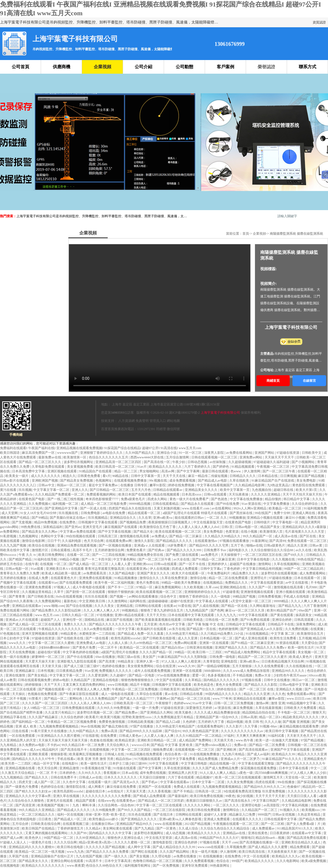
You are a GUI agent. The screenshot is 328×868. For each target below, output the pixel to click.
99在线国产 (263, 513)
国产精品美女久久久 (34, 861)
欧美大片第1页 (307, 490)
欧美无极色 (184, 712)
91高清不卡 (94, 861)
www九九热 (76, 852)
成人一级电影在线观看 (118, 694)
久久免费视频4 (39, 504)
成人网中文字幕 (139, 847)
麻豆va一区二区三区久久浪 (245, 610)
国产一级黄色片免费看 (22, 787)
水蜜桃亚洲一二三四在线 (97, 634)
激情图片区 (40, 550)
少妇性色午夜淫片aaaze (291, 675)
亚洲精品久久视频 (289, 689)
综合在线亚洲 (166, 666)
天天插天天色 (224, 740)
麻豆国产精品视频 (311, 476)
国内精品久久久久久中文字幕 (111, 833)
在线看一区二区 (79, 555)
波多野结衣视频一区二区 (95, 712)
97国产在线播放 (142, 726)
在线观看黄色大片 (64, 578)
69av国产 (305, 610)
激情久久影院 (144, 541)
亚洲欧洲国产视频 (45, 481)
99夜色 (230, 796)
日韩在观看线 (61, 550)
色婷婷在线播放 (114, 666)
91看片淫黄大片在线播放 (49, 731)
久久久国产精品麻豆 (44, 717)
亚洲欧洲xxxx (143, 564)
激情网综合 (231, 810)
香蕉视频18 (112, 773)
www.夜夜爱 (76, 866)
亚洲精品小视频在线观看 (265, 518)
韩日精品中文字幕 (297, 499)
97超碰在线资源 (288, 453)
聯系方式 (307, 67)
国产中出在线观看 (80, 657)
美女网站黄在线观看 (118, 828)
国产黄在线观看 (282, 615)
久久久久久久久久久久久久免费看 (107, 796)
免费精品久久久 (237, 583)
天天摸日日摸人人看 (302, 796)
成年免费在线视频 (153, 773)
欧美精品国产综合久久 (199, 689)
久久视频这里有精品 (37, 592)
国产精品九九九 (290, 606)
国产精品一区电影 (142, 675)
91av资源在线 (251, 504)
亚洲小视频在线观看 (291, 592)
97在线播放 (105, 615)
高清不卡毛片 (83, 550)
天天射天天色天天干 (302, 736)
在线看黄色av (126, 801)
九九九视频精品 (12, 777)
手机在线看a (66, 759)
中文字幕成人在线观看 (212, 601)
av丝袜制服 (218, 462)
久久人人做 (273, 722)
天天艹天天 (53, 685)
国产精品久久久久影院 (261, 685)
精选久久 (69, 476)
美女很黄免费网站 (141, 666)
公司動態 (184, 67)
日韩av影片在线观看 (15, 481)
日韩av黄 (316, 545)
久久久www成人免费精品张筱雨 (247, 671)
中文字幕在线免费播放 (247, 499)
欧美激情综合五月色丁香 (158, 527)
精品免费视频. (209, 759)
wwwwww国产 (68, 453)
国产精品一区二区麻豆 (186, 536)
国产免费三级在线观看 (182, 555)
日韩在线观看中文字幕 (281, 819)
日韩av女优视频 (284, 815)
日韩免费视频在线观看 (79, 708)
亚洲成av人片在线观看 (22, 620)
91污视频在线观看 (148, 759)
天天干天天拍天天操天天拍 (303, 494)
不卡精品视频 (243, 675)
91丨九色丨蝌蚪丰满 (81, 805)
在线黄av (170, 606)
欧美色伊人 (34, 838)
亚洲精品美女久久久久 (202, 490)
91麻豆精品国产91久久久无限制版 (183, 657)
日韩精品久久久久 (243, 476)
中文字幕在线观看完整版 (257, 763)
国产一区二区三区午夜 (279, 471)
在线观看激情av (206, 541)
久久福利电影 (72, 541)
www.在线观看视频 (169, 824)
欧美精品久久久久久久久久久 (44, 866)
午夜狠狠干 (164, 703)
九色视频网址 (29, 536)
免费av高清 (110, 731)
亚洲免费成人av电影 (91, 643)
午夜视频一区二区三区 (273, 467)
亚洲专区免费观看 (195, 866)
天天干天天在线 (175, 476)
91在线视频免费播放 (205, 754)
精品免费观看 (300, 847)
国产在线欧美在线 (71, 638)
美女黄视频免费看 (80, 467)
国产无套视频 (22, 522)
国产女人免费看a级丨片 (304, 824)
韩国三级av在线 (129, 657)
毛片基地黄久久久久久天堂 (305, 532)
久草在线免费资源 (175, 578)
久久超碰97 (118, 675)
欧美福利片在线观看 (152, 629)
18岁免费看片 (177, 545)
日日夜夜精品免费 (70, 671)
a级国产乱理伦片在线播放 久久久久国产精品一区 (137, 652)
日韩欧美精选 (193, 620)
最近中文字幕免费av (104, 485)
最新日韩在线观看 (216, 471)
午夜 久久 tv (28, 555)
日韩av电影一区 (247, 527)
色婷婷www (182, 703)
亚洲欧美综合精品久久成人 (301, 842)
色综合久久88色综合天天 (104, 866)
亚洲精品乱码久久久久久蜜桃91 (32, 847)
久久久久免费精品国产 (102, 699)
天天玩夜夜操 (239, 494)
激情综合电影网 (34, 541)
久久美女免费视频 (240, 782)
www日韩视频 (118, 685)
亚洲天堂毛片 (93, 527)
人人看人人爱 (121, 564)
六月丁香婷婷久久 (198, 467)
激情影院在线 (76, 787)
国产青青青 (17, 596)
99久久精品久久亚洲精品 (37, 810)
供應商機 (61, 67)
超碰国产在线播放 (243, 564)
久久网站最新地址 (263, 606)
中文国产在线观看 (170, 680)
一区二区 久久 (217, 518)
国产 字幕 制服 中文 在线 (206, 624)
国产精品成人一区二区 (71, 819)
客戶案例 (225, 67)
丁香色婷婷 (232, 569)
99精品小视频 (70, 559)
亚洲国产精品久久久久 (232, 648)
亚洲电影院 (229, 661)
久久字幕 (251, 726)
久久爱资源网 (98, 675)
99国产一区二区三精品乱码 (304, 569)
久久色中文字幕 (74, 782)
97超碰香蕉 (231, 592)
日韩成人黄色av (131, 736)
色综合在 (223, 861)
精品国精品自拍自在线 (259, 712)
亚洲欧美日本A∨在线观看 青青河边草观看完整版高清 (85, 569)
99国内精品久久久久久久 (224, 694)
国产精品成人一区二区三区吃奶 (161, 801)
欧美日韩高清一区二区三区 (115, 467)
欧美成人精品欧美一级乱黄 (62, 573)
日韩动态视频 (198, 462)
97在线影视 (90, 736)
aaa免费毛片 (210, 555)
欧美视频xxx (311, 810)
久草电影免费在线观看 (49, 467)
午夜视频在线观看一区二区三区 (236, 824)
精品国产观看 (86, 801)
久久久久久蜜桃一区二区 (133, 842)
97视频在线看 (252, 680)
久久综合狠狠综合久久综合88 (272, 550)
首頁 (246, 234)
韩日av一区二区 (304, 680)
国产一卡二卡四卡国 (97, 559)
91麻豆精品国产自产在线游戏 (273, 481)
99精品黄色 (69, 634)
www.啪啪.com (54, 606)
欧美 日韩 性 (254, 722)
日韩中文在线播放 (277, 680)
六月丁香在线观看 (181, 777)
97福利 (229, 736)
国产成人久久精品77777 (137, 699)
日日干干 (54, 541)
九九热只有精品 (234, 754)
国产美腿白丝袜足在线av (68, 518)
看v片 (107, 476)
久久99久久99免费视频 (114, 708)
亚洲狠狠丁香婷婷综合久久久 (102, 453)
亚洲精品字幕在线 (14, 717)
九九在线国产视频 (89, 856)
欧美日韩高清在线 (252, 852)
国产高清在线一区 (157, 462)
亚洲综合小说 (167, 453)
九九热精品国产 (197, 610)
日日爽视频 (288, 476)
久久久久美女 (105, 606)
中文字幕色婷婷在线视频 (81, 652)
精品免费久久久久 (246, 573)
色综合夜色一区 (176, 754)
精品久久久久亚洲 (257, 694)
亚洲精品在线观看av (27, 606)
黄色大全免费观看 (229, 685)
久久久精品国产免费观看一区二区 (60, 494)
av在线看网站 (222, 508)
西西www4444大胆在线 (147, 457)
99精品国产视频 (244, 596)
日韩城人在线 (115, 754)
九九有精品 (9, 745)
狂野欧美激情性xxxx (137, 717)
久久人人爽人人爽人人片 (102, 610)
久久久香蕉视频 (160, 791)
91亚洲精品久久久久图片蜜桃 (59, 736)
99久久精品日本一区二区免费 (83, 745)
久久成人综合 (189, 828)
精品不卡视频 (140, 685)
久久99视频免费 (104, 810)
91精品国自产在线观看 (96, 471)
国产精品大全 (144, 532)
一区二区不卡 (108, 648)
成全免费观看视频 (183, 481)
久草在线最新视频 (269, 708)
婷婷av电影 (61, 680)
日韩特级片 (262, 522)
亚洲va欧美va (163, 518)
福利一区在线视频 (71, 815)
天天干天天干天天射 (270, 796)
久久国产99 (79, 833)
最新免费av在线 (50, 457)
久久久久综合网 (66, 842)
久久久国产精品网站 (175, 852)
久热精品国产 (81, 680)
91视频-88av (269, 726)
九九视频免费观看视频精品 (59, 726)
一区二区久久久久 (226, 805)
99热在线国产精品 (311, 559)
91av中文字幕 (202, 703)
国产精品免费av (127, 712)
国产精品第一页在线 (202, 629)
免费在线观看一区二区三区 (307, 541)
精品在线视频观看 (167, 494)
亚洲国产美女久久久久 (154, 573)
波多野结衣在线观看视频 (279, 573)
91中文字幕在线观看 (254, 615)
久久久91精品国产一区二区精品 (199, 736)
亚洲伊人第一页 (148, 661)
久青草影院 (211, 661)
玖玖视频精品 (98, 518)
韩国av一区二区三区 (72, 485)
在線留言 (309, 381)
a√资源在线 (223, 708)
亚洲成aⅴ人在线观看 (150, 545)
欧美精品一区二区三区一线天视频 (40, 852)
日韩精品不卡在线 (281, 624)
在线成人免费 (39, 578)
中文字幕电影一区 (286, 522)
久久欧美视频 (194, 587)
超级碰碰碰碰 (158, 601)
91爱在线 (184, 606)
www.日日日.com (299, 699)
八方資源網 (127, 421)
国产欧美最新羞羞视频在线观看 (158, 620)
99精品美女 (126, 661)
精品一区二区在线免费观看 (229, 578)
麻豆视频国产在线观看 (121, 527)
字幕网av (163, 699)
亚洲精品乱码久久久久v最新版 (305, 527)
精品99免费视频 (46, 522)
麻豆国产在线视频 (120, 620)
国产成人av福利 (259, 754)
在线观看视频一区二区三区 (195, 750)
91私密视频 (9, 536)
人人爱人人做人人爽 (159, 736)
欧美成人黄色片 (301, 657)
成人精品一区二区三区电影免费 (104, 504)
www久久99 (187, 666)
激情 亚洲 (278, 703)
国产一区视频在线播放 (115, 545)
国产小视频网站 (304, 462)
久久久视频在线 (284, 559)
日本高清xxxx (192, 494)
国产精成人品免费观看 (150, 796)
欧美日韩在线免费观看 (204, 810)
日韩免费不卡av (215, 550)
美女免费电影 (307, 481)
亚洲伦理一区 (73, 620)
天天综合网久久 (118, 745)
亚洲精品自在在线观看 (250, 699)
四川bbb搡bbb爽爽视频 (272, 773)
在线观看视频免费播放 (131, 481)
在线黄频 (317, 629)
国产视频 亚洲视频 (297, 722)
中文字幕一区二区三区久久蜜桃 (52, 643)
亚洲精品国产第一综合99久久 (217, 717)
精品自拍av (124, 759)
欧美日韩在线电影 (71, 847)
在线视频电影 (10, 866)
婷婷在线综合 (227, 689)
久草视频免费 (237, 847)
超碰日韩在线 (284, 490)
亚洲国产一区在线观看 (155, 787)
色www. (236, 471)
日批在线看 (21, 731)
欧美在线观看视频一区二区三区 (179, 532)
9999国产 (264, 815)
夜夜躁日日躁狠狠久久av (204, 801)
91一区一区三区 (191, 453)
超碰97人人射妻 (216, 815)
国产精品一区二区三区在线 (191, 699)
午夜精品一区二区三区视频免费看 (72, 722)
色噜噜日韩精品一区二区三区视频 (158, 861)
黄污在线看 (9, 490)
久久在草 (145, 518)
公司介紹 (143, 67)
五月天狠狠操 (242, 666)
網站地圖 (173, 421)
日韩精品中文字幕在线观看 (246, 624)
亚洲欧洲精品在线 (233, 587)
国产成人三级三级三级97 (82, 666)
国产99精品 (40, 518)
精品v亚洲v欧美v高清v (96, 842)
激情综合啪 (199, 578)
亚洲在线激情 (16, 675)
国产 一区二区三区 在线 (257, 689)
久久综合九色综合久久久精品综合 (225, 828)
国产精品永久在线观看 (198, 504)
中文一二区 (319, 768)
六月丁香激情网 (315, 606)
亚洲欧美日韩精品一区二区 (157, 740)
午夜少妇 (179, 462)
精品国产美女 (270, 527)
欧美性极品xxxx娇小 (104, 819)
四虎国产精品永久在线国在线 (130, 508)
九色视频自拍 (262, 490)
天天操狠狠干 (231, 555)
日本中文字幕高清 (118, 861)
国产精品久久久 (37, 777)
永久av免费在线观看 (98, 629)
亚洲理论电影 (252, 805)
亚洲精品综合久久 (123, 518)
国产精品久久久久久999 (184, 550)
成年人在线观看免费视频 (153, 671)
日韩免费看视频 (270, 596)
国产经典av (157, 550)
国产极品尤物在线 (115, 726)
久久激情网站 (118, 601)
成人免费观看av (264, 828)
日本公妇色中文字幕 (15, 638)
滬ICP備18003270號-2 (184, 413)
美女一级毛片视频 (205, 852)
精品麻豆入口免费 (243, 815)
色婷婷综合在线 (53, 787)
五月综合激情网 (178, 457)
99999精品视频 (140, 504)
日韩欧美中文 (312, 453)
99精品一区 (183, 652)
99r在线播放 (286, 782)
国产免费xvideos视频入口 (214, 745)
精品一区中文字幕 (47, 763)
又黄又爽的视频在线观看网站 (47, 833)
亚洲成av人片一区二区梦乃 (241, 759)
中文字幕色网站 (125, 559)
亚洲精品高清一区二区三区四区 (119, 462)
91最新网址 (260, 541)
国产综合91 (173, 731)
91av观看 (37, 569)
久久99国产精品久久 (140, 453)
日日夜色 (45, 819)
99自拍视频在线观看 (81, 536)
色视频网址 (104, 481)
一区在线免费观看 (22, 736)
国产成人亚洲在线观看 (252, 638)
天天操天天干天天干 (280, 457)
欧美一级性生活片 (94, 763)
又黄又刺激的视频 (167, 508)
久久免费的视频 (297, 629)
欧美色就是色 (204, 685)
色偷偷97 (294, 787)
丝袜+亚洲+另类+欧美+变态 (106, 815)
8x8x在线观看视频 (70, 596)
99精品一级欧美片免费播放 (181, 583)
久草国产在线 (19, 856)
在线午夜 (32, 564)
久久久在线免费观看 (269, 666)
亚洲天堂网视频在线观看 (40, 634)
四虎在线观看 (266, 782)
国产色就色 (220, 499)
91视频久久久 (290, 810)
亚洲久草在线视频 (67, 796)
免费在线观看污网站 (15, 610)
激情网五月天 (273, 777)
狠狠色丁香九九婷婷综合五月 (162, 610)
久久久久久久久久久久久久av (242, 731)
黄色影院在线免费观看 (309, 485)
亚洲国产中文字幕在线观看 (290, 750)
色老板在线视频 (102, 740)
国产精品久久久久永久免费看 (108, 852)
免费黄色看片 (137, 550)
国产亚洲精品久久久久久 (139, 819)
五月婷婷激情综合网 (110, 550)
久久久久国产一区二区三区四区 (45, 703)
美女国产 (149, 657)
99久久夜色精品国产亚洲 (201, 731)
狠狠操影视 (59, 754)
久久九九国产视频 (14, 545)
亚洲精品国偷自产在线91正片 (53, 856)
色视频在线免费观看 (43, 694)
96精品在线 (121, 476)
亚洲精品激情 (70, 768)
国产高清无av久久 (127, 782)
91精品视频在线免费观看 (145, 754)
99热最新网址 (220, 866)
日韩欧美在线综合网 (46, 824)
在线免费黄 (109, 736)
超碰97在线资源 (182, 601)
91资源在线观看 (288, 643)
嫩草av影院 (277, 699)
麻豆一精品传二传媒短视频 (208, 476)
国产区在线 (308, 536)
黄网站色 (76, 699)
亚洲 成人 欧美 (26, 726)
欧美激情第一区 (75, 457)
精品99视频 (235, 722)
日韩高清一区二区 (209, 791)
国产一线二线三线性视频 (66, 499)
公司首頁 (20, 67)
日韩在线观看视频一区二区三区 (215, 457)
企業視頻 (102, 67)
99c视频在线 (158, 481)
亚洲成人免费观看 (217, 819)
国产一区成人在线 (94, 508)
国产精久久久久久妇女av (34, 791)
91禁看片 (35, 699)
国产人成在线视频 (206, 606)
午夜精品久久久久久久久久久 (60, 629)
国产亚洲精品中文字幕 (62, 508)
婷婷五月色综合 (12, 564)
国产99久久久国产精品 (134, 810)
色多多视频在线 (219, 675)
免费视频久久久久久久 (116, 671)
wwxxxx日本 (141, 745)
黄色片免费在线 (148, 583)
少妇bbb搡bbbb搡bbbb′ (55, 648)
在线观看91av (48, 583)
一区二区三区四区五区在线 (263, 555)
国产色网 (217, 610)
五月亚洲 (151, 624)
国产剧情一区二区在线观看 (86, 592)
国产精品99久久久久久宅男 (209, 545)
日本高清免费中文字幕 (29, 471)
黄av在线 (171, 694)
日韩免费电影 (91, 513)
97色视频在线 (10, 634)
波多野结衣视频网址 (79, 462)
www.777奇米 (222, 699)
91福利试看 (276, 736)
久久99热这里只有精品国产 (176, 726)
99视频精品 (130, 610)
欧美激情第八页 (272, 532)
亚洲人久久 (80, 490)
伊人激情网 (252, 471)
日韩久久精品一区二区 (78, 615)
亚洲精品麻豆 (26, 671)
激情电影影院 (163, 842)
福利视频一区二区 (66, 504)
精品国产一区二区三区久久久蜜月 (263, 657)
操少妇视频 (245, 796)
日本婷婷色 (68, 773)
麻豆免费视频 (243, 708)
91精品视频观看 (243, 467)
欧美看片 (92, 717)
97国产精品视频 (313, 740)
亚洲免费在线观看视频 (96, 578)
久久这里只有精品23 (60, 712)
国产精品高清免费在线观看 (307, 838)
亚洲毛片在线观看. (60, 801)
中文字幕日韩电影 (194, 763)
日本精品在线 (268, 476)
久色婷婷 (190, 722)
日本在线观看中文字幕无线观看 (191, 615)
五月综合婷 (21, 824)
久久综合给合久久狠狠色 (26, 801)
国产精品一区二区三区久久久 (40, 462)
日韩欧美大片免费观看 (301, 708)
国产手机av (150, 782)
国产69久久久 (294, 555)
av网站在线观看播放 (143, 596)
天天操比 (19, 694)
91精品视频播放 (126, 578)
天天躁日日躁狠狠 (153, 777)
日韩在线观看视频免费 (35, 680)
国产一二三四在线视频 (109, 555)
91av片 (142, 467)
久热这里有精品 (309, 815)
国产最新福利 (178, 796)
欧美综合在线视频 (42, 545)
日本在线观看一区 (308, 578)
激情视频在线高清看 (135, 536)
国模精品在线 (95, 620)
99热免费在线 (31, 527)
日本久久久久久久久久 (121, 777)
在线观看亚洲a (137, 569)
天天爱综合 (309, 643)
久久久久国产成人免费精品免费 (216, 768)
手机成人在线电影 (297, 596)
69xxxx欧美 (317, 675)
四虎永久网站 (158, 499)
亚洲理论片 (259, 578)
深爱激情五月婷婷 (199, 708)
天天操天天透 (136, 791)
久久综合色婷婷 (72, 717)
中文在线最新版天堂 (208, 522)
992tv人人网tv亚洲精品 (250, 508)
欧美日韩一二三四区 (208, 652)
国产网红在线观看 (145, 852)
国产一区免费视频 (166, 866)
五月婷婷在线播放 (14, 578)
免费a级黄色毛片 (133, 499)
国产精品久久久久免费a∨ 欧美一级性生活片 (282, 648)
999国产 (237, 861)
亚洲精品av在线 (235, 833)
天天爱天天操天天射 (40, 661)
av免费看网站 (10, 532)
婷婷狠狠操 (34, 685)
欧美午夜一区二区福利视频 (115, 583)
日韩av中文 (47, 485)
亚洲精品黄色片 (315, 759)
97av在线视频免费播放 (174, 675)
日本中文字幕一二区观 (208, 782)
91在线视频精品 (258, 634)
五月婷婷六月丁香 (211, 722)
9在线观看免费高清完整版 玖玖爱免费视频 (255, 791)
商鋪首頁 (273, 381)
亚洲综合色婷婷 (186, 842)
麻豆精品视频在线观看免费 (299, 726)
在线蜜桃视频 (100, 750)
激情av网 (263, 703)
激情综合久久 (150, 578)
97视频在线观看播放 (235, 541)
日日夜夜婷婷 (280, 833)
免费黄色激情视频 (112, 722)
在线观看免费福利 (211, 726)
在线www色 (106, 801)
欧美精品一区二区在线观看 (140, 648)
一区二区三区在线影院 (169, 810)
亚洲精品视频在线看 (21, 768)
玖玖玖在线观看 (97, 596)
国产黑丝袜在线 (241, 513)
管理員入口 (158, 421)
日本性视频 (46, 671)
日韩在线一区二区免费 (222, 620)
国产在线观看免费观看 (76, 583)
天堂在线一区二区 (299, 777)
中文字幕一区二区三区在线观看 (159, 805)
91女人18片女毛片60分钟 (39, 513)
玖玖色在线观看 (140, 815)
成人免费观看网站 (313, 573)
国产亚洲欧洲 (227, 750)
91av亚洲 (91, 671)
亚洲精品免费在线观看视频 (77, 545)
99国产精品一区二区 (59, 838)
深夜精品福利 (53, 527)
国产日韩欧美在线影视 (159, 638)
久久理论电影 (162, 856)
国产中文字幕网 (188, 471)
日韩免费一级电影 (223, 657)
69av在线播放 (106, 657)
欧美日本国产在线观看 (135, 494)
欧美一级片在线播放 (15, 657)
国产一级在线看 (97, 638)
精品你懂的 (273, 499)
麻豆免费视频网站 (168, 587)
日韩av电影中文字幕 (294, 685)
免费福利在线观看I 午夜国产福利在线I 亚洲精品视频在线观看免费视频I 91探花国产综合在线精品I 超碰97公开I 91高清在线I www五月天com (101, 448)
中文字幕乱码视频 (295, 805)
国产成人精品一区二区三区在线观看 (35, 624)
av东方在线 (177, 629)
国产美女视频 (140, 856)
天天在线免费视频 (22, 652)
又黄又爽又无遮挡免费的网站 (84, 685)
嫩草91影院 (158, 485)
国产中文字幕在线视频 (115, 532)
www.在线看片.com (196, 508)
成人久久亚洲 (188, 638)
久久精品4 (93, 828)
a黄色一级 (246, 773)
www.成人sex (31, 750)
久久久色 (279, 694)
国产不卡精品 (184, 791)
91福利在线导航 (46, 559)
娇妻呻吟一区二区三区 (49, 657)
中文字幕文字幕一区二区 (52, 490)
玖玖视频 (25, 490)
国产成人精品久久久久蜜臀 (268, 847)
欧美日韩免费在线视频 (207, 796)
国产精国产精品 (21, 559)
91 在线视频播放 (211, 856)
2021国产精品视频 (198, 824)
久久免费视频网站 (49, 601)
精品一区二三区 (126, 471)
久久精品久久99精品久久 (223, 536)
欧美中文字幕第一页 (235, 490)
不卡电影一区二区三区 (294, 712)
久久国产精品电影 (122, 573)
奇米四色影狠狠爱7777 (102, 499)
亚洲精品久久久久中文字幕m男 (28, 796)
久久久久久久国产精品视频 (106, 847)
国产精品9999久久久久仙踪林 (141, 731)
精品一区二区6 (270, 717)
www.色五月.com (47, 615)
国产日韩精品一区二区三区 (110, 490)
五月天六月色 (141, 490)
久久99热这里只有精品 (182, 634)
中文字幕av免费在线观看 (78, 532)
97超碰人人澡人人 (14, 842)
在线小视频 (249, 532)
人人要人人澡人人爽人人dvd (199, 527)
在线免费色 (68, 522)
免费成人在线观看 (187, 787)
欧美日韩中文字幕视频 (282, 731)
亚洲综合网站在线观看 (67, 861)
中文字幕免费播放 (277, 504)
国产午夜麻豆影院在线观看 (79, 694)
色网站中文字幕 (53, 536)
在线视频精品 (213, 583)
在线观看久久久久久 (248, 819)
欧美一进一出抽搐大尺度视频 (277, 740)
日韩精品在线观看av (168, 490)
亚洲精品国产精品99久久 (135, 824)
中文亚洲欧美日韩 (93, 601)
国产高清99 (277, 541)
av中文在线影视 (297, 583)
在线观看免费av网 (119, 541)
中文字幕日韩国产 (266, 801)
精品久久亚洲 (298, 545)
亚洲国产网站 (265, 453)
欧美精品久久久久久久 (166, 467)
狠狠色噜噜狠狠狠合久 (138, 680)
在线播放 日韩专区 (134, 485)
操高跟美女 (304, 615)
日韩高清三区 (108, 536)
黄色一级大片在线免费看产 (190, 499)
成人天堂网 (10, 513)
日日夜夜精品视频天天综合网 (283, 661)
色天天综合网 (94, 541)
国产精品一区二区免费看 (267, 745)
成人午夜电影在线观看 (89, 587)
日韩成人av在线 (91, 777)
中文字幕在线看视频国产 (215, 485)
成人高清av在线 (286, 536)
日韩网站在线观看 (149, 606)
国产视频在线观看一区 (55, 689)
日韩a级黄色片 (275, 545)
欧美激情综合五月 (311, 634)
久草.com (212, 587)
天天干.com (230, 842)
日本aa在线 (130, 773)
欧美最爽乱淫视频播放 (86, 754)
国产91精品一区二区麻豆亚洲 (214, 559)
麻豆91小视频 (296, 518)
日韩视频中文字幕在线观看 (98, 522)
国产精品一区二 (56, 699)
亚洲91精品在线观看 (130, 615)
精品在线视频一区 (223, 763)
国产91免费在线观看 (255, 620)
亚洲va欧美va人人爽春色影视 (181, 819)
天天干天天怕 (156, 615)
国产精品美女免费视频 (77, 481)
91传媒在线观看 (125, 768)
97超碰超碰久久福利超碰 (272, 462)
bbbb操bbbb (213, 671)
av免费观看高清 (95, 573)
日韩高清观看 (304, 620)
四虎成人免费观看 (185, 569)
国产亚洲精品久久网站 (157, 712)
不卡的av (53, 745)
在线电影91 (70, 763)
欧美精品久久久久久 (260, 861)
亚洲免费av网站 (251, 457)
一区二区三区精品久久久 (37, 815)
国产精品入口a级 (168, 722)
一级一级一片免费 (146, 708)
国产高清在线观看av (254, 750)
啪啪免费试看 (163, 750)
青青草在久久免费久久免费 (20, 573)
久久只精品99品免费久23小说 (222, 634)
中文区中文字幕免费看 (179, 759)
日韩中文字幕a (211, 569)
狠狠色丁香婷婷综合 (194, 596)
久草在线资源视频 (177, 768)
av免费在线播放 (185, 856)
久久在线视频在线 (299, 666)
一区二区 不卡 (47, 773)
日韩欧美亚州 (170, 689)
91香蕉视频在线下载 (97, 768)
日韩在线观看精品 (166, 504)
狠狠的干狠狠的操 (121, 592)
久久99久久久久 (90, 773)
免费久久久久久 (76, 624)
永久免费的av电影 (32, 745)
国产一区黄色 (167, 828)
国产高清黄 (107, 661)
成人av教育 (8, 680)
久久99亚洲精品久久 (91, 838)
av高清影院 (272, 805)
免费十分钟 (282, 513)
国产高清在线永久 (238, 801)
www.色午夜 (245, 740)
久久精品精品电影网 (250, 485)
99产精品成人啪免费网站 (243, 652)
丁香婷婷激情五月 (71, 828)
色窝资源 (232, 532)
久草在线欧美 (240, 481)
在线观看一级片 (100, 782)
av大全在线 (182, 559)
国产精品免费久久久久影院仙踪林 (57, 610)
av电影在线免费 (114, 513)
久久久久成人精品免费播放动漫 (217, 712)
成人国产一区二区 (48, 782)
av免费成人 (159, 536)
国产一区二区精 (273, 824)
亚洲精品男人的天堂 (183, 773)
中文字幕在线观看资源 (267, 583)
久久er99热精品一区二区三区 (151, 643)
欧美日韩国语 (10, 453)
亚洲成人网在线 (304, 513)
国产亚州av (73, 527)
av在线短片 (116, 791)
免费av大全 (263, 675)
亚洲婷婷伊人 (218, 564)
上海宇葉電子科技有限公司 (220, 413)
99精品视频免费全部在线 (146, 555)
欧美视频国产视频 (51, 805)
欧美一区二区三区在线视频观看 (238, 777)
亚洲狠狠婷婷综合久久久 (203, 592)
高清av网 (168, 471)
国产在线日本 (164, 815)
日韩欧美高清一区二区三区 (134, 703)
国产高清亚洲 (26, 805)
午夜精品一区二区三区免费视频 (135, 689)
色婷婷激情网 (229, 629)
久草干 (59, 592)
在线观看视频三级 (76, 824)
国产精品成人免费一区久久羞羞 (141, 634)
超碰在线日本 (96, 791)
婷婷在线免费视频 (182, 485)
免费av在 (241, 745)
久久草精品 (193, 680)
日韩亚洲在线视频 (200, 648)
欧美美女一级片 (17, 476)
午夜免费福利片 (219, 573)
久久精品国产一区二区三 (260, 810)
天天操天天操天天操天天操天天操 (63, 740)
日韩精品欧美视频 (141, 722)
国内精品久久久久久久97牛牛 (34, 759)
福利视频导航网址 (138, 866)
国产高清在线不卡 (74, 750)
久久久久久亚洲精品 (266, 494)
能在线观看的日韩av (190, 518)
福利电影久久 (239, 550)
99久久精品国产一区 (258, 536)
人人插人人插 (118, 643)
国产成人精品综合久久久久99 (174, 847)
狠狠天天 (319, 712)
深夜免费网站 (306, 624)
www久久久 (18, 643)
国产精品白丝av (173, 648)
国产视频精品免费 (133, 522)
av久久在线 (304, 550)
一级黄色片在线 (40, 842)
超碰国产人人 (51, 620)
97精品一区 (145, 587)
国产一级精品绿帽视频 (214, 666)
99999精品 (281, 601)
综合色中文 (169, 596)
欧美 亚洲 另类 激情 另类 (96, 759)
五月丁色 (238, 545)
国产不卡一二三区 (121, 587)
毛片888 (312, 587)
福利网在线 (138, 601)
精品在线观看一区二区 (144, 513)
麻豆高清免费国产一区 (39, 453)
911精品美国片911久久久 (295, 828)
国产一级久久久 (116, 856)
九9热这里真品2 (279, 485)
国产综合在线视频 (79, 606)
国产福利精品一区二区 (29, 722)
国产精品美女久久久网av (40, 532)
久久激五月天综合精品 (18, 773)
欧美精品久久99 (284, 754)
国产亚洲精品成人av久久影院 (262, 629)
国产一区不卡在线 (193, 564)
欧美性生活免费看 (284, 638)
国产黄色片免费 (84, 648)
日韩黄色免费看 (89, 476)
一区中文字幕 (125, 629)
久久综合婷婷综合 (305, 504)
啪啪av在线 (254, 545)
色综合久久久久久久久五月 (109, 457)
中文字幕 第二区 (283, 634)
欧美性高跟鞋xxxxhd (126, 638)
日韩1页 (228, 527)
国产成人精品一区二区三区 (89, 564)
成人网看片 (97, 787)
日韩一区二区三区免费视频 (234, 703)
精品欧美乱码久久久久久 (301, 717)
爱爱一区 (199, 675)
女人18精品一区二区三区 (42, 708)
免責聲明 (142, 421)
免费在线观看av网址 (302, 694)
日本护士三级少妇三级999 (128, 763)
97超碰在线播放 (281, 578)
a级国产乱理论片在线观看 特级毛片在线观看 (195, 513)
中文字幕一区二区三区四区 (131, 750)
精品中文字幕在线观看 (279, 652)
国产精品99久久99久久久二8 (265, 787)
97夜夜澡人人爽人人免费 (92, 689)
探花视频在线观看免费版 (259, 768)
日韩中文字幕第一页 (146, 476)
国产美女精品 (38, 675)
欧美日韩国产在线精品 (39, 828)
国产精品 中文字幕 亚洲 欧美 (172, 745)
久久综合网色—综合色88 (116, 805)
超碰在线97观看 (49, 652)
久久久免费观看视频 (199, 861)
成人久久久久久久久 (46, 476)
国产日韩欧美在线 (41, 596)
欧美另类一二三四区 (17, 763)
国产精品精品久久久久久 (175, 541)
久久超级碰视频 (240, 462)
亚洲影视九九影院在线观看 (77, 661)
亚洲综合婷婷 (282, 620)
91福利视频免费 (315, 508)
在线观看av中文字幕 (307, 833)
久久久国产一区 (260, 587)
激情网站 (265, 564)
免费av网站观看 (186, 643)
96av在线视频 (90, 726)
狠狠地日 (248, 838)
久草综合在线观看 (150, 694)
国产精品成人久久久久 (74, 810)
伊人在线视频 (160, 569)
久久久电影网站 (288, 861)
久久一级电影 (221, 596)
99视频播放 (237, 518)
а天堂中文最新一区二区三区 (251, 601)
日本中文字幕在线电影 (254, 559)
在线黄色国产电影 (32, 499)
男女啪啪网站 (150, 471)
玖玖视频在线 (69, 513)
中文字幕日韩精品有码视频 (263, 569)
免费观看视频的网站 (102, 494)
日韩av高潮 (249, 717)
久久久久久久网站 (198, 805)
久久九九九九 (227, 615)
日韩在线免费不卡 (64, 777)
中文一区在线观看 (257, 856)
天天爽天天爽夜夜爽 (251, 736)
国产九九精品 (145, 828)
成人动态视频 (176, 833)
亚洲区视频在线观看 (62, 471)
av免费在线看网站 (239, 453)
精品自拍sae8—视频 (270, 838)
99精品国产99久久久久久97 (220, 838)
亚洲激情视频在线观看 (257, 592)
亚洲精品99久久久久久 (289, 671)
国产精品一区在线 (235, 606)
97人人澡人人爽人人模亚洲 (181, 661)
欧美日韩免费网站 (52, 555)
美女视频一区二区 (311, 652)
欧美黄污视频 (111, 717)
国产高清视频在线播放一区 (260, 842)
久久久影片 (234, 726)
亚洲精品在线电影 (106, 680)
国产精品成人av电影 (213, 481)
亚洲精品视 (125, 606)
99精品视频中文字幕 (302, 703)
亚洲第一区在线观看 (214, 643)
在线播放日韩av (103, 824)
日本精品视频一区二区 (217, 638)
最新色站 (71, 601)
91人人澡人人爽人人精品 (218, 773)
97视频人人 (62, 587)
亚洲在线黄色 (258, 833)
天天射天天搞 (52, 666)
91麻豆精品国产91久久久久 (282, 759)
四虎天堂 (26, 782)
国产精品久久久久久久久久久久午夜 (115, 624)
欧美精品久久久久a (286, 856)
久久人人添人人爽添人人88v (91, 703)
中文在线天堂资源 (159, 838)
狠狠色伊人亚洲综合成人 (126, 838)
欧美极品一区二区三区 (285, 508)
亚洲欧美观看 (39, 754)
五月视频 (305, 638)
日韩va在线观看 (216, 494)
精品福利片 (51, 750)
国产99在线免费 (228, 504)
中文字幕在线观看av (175, 782)
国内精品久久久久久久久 (222, 680)
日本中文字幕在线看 (294, 768)
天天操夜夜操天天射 (282, 852)
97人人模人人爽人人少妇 (309, 773)
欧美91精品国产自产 (282, 610)
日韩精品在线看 (192, 694)
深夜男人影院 (214, 453)
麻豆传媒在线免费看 (122, 787)
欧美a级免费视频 (314, 861)
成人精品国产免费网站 (196, 740)
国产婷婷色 (221, 467)
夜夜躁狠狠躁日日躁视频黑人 (170, 522)
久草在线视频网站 (287, 564)
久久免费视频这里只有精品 (174, 717)
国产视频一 (118, 596)
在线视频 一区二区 (54, 564)
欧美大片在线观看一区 (189, 573)
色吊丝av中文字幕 (172, 624)
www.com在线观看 (211, 847)
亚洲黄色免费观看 (39, 587)
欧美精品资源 (125, 740)
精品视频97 (205, 777)
